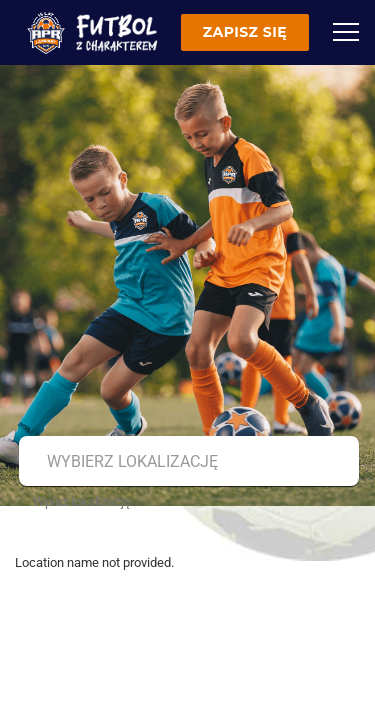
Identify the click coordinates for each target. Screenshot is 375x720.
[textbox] (186, 462)
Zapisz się (245, 32)
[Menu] (346, 32)
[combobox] (186, 462)
